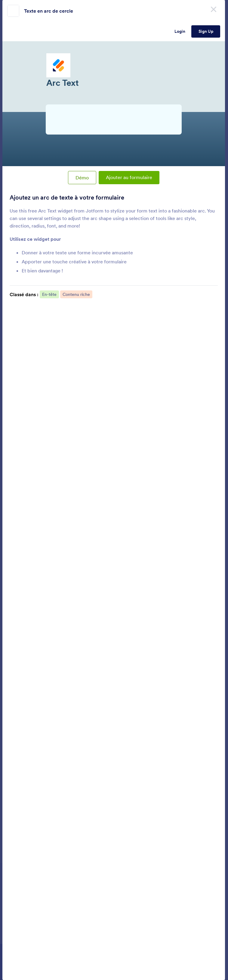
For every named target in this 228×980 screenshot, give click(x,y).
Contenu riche (76, 294)
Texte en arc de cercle (49, 11)
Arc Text (114, 94)
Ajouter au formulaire (129, 177)
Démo (82, 178)
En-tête (49, 294)
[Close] (214, 9)
